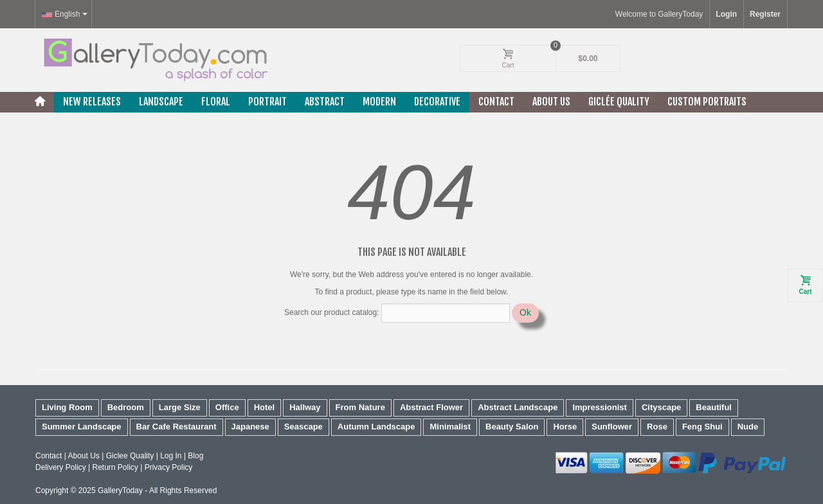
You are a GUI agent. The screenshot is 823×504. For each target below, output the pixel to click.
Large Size (180, 407)
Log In (171, 456)
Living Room (67, 407)
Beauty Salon (512, 427)
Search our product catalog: (331, 312)
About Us (551, 102)
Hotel (265, 407)
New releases (92, 102)
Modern (379, 102)
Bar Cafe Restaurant (176, 427)
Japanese (250, 427)
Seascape (303, 427)
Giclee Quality (130, 456)
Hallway (305, 407)
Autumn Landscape (376, 427)
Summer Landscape (82, 427)
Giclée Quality (619, 102)
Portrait (267, 102)
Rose (657, 427)
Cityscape (661, 407)
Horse (565, 427)
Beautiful (714, 407)
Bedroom (126, 407)
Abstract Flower (431, 407)
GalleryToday (120, 491)
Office (227, 407)
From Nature (360, 407)
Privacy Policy (169, 467)
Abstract (325, 102)
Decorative (437, 102)
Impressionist (600, 407)
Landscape (161, 102)
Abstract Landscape (518, 407)
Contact (496, 102)
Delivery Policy (61, 467)
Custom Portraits (707, 102)
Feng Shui (702, 427)
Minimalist (450, 427)
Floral (216, 102)
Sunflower (612, 427)
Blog (195, 456)
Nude (748, 427)
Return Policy (115, 467)
